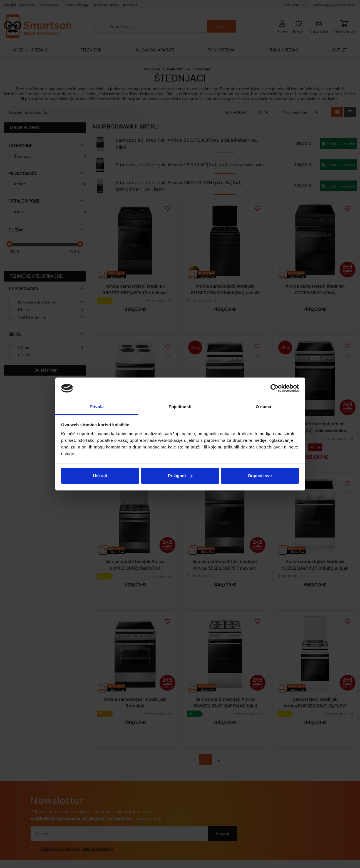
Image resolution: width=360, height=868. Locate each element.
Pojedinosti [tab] (180, 407)
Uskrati (100, 476)
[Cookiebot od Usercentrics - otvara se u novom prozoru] (275, 388)
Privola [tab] (97, 407)
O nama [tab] (264, 407)
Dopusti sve (260, 476)
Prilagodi (180, 476)
